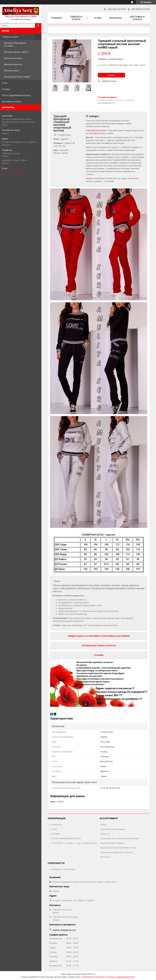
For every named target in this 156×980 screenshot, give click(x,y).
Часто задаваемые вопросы (16, 95)
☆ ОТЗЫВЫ (54, 834)
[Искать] (38, 26)
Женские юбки (11, 70)
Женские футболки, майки (17, 77)
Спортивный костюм (95, 130)
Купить (111, 75)
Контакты (115, 18)
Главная (56, 18)
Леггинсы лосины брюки (113, 829)
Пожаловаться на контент (94, 977)
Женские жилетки (13, 64)
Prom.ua (92, 974)
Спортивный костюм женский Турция (119, 838)
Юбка (103, 825)
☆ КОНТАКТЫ (55, 825)
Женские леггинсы (13, 58)
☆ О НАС (53, 829)
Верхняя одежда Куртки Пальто (117, 852)
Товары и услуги (10, 37)
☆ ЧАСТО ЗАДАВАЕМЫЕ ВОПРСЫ (65, 838)
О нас (5, 83)
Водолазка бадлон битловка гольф (118, 848)
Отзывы (6, 89)
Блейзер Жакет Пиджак (113, 843)
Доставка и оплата (12, 101)
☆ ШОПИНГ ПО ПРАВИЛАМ (62, 869)
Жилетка (105, 834)
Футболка (106, 857)
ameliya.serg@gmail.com (14, 172)
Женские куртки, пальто (16, 52)
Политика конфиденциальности (121, 977)
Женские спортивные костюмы (15, 44)
